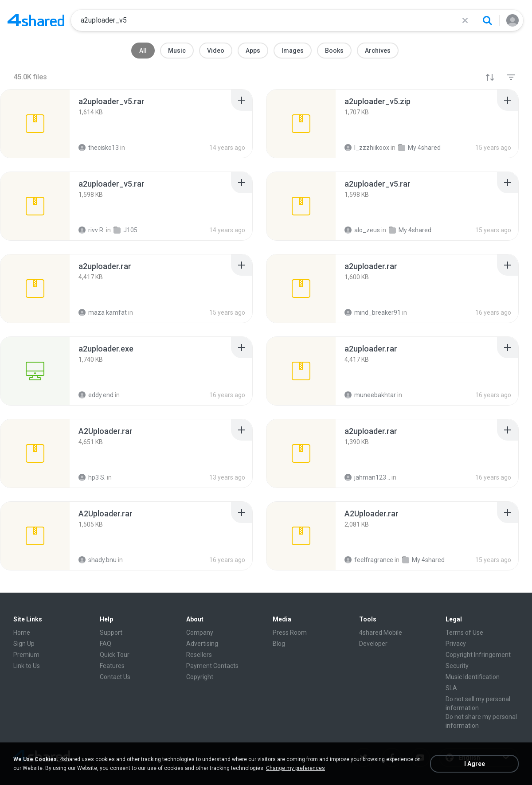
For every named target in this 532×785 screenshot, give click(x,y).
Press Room (290, 633)
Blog (279, 644)
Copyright (200, 677)
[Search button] (487, 20)
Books (334, 51)
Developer (373, 644)
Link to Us (27, 666)
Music (177, 51)
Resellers (199, 655)
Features (112, 666)
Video (216, 51)
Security (457, 666)
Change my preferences (295, 768)
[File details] (35, 124)
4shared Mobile (381, 633)
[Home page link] (36, 20)
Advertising (202, 644)
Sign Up (24, 644)
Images (293, 51)
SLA (451, 688)
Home (22, 633)
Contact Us (115, 677)
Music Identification (473, 677)
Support (111, 633)
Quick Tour (115, 655)
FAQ (106, 644)
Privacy (456, 644)
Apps (253, 51)
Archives (378, 51)
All (143, 51)
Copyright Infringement (478, 655)
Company (200, 633)
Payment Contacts (212, 666)
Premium (26, 655)
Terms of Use (464, 633)
